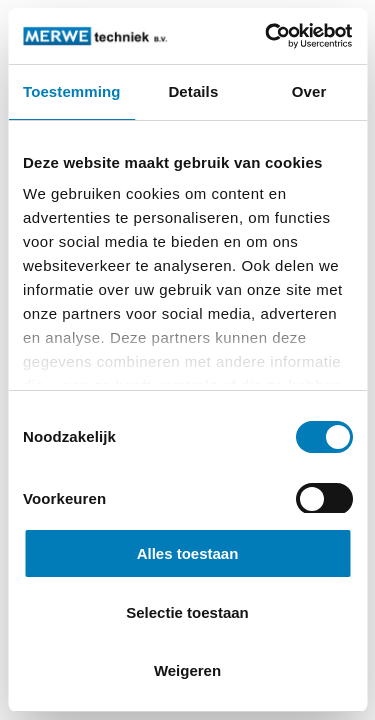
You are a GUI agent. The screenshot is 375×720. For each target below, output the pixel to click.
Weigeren (187, 670)
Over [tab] (309, 91)
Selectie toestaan (187, 612)
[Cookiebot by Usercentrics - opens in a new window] (267, 36)
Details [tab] (193, 91)
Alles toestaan (188, 553)
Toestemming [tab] (72, 91)
